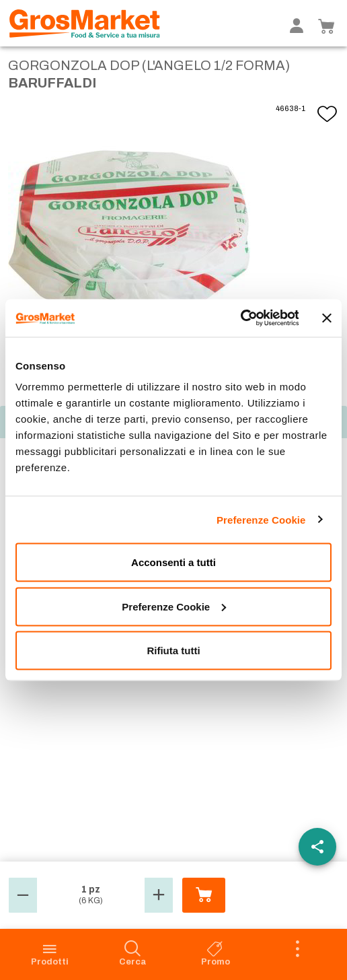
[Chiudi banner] (327, 318)
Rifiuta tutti (173, 651)
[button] (23, 895)
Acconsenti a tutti (173, 562)
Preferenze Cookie (261, 519)
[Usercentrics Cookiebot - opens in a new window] (240, 318)
